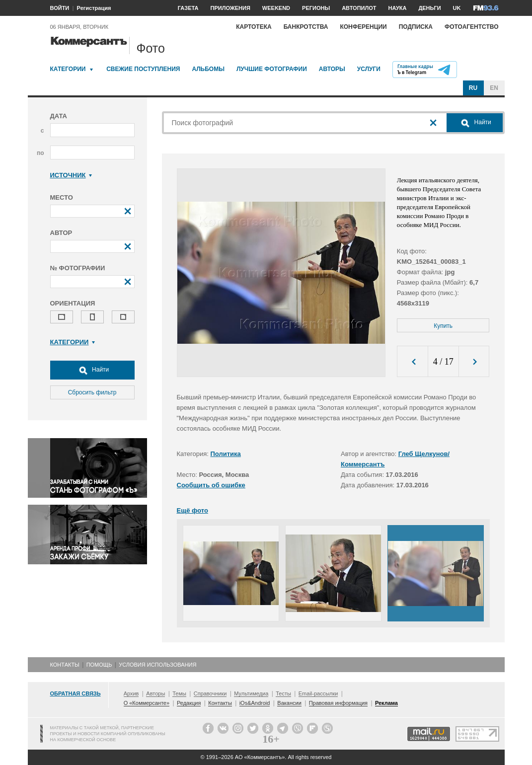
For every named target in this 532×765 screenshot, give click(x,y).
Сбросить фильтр (92, 392)
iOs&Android (255, 703)
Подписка (416, 27)
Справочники (210, 693)
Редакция (189, 703)
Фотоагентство (472, 27)
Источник (71, 175)
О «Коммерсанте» (147, 703)
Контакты (65, 665)
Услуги (369, 69)
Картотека (254, 27)
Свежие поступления (143, 69)
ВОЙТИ (60, 8)
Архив (131, 693)
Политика (226, 454)
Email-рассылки (318, 693)
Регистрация (94, 8)
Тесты (283, 693)
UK (457, 8)
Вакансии (289, 703)
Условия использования (157, 665)
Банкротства (306, 27)
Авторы (332, 69)
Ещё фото (192, 510)
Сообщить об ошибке (211, 485)
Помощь (99, 665)
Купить (443, 326)
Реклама (386, 703)
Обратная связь (76, 693)
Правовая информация (338, 703)
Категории (68, 69)
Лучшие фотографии (272, 69)
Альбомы (208, 69)
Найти (92, 370)
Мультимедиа (251, 693)
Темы (179, 693)
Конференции (363, 27)
